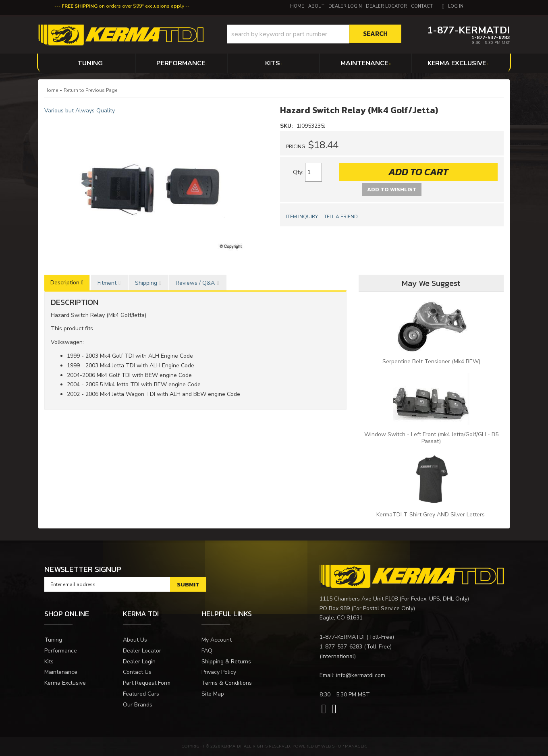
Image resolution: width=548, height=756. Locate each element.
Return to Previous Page (90, 90)
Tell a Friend (341, 217)
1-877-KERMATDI (342, 637)
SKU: (287, 126)
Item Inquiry (302, 217)
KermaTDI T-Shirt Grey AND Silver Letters (431, 515)
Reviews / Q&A (195, 283)
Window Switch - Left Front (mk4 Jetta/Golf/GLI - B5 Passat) (431, 438)
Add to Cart (418, 172)
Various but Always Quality (80, 111)
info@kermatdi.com (361, 675)
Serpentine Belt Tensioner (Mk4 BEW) (431, 361)
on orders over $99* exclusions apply (123, 6)
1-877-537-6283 (341, 647)
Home (51, 90)
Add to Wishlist (392, 190)
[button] (314, 34)
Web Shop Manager (344, 746)
